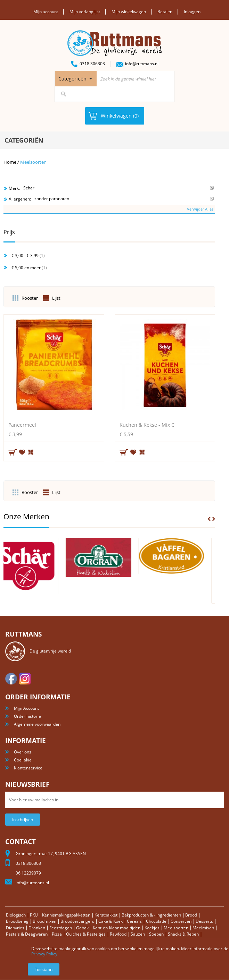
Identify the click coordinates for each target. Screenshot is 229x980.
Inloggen (192, 12)
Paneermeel (22, 425)
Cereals (134, 921)
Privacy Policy (44, 954)
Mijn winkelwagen (129, 12)
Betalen (165, 12)
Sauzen (138, 934)
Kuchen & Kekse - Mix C (147, 425)
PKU (34, 915)
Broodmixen (44, 921)
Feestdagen (61, 928)
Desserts (204, 921)
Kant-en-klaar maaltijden (117, 928)
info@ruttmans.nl (142, 64)
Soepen (156, 934)
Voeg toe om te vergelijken (31, 451)
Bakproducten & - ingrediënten (151, 915)
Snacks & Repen (183, 934)
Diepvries (15, 928)
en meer (26, 268)
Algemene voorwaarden (37, 724)
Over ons (23, 752)
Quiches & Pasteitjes (86, 934)
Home (10, 162)
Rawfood (118, 934)
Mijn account (46, 12)
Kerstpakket (106, 915)
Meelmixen (203, 928)
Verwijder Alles (200, 209)
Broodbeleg (17, 921)
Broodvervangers (77, 921)
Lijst (56, 298)
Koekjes (152, 928)
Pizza (57, 934)
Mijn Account (26, 708)
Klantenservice (28, 768)
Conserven (181, 921)
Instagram (25, 679)
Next (214, 519)
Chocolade (156, 921)
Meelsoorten (176, 928)
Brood (191, 915)
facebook (11, 679)
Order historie (27, 716)
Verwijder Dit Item (212, 188)
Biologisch (16, 915)
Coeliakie (23, 760)
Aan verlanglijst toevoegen (22, 452)
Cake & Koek (111, 921)
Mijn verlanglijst (85, 12)
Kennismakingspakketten (66, 915)
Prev (209, 519)
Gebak (82, 928)
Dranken (37, 928)
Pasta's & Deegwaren (27, 934)
